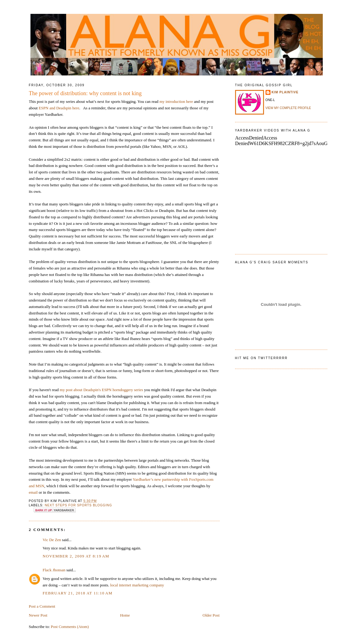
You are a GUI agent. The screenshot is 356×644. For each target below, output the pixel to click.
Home (125, 615)
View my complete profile (288, 108)
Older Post (211, 615)
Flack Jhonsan (54, 570)
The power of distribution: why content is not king (85, 93)
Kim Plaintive (285, 92)
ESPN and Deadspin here (59, 108)
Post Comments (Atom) (70, 627)
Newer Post (38, 615)
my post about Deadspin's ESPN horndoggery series (101, 390)
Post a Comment (42, 606)
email (33, 492)
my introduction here (176, 101)
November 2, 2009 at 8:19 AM (76, 556)
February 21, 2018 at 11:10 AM (78, 593)
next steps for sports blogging (79, 505)
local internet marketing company (137, 585)
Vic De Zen (52, 540)
